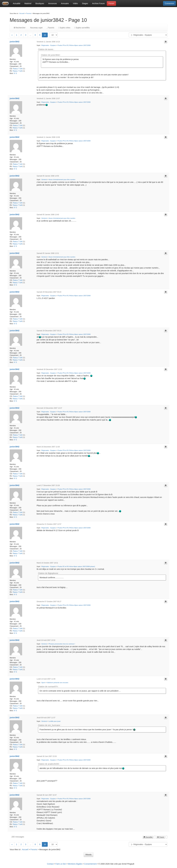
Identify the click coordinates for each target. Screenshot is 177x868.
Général (44, 180)
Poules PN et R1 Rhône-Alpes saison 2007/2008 (74, 45)
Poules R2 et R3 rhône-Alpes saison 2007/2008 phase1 (76, 566)
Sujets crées (64, 28)
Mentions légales (75, 864)
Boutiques (40, 3)
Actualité (17, 3)
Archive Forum (98, 3)
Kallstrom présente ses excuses (57, 683)
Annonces (53, 3)
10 (45, 35)
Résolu (88, 855)
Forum (111, 3)
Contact (50, 864)
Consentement (90, 864)
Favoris (50, 28)
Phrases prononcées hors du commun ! (62, 644)
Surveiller (148, 837)
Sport (43, 683)
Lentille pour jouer (55, 721)
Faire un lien (61, 864)
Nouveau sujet (36, 28)
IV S (15, 73)
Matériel (28, 3)
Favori (161, 837)
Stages (85, 3)
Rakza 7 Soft (18, 69)
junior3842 (15, 42)
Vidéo (75, 3)
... (30, 35)
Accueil (22, 13)
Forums (29, 13)
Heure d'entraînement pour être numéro (62, 180)
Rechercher (20, 28)
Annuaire (65, 3)
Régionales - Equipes (49, 45)
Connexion (169, 3)
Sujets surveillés (82, 28)
